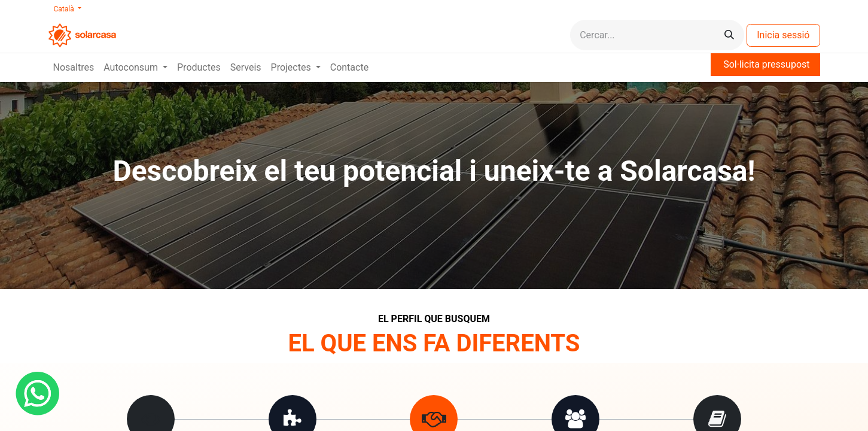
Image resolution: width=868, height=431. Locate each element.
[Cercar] (729, 35)
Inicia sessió (783, 35)
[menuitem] (74, 68)
